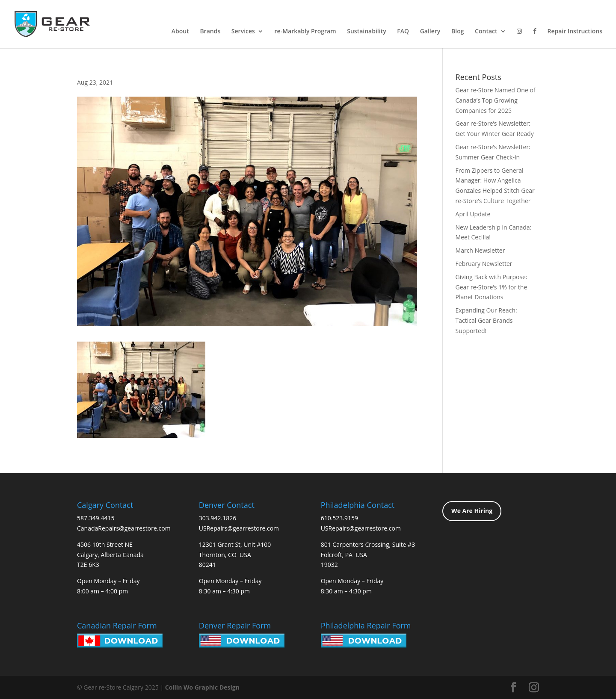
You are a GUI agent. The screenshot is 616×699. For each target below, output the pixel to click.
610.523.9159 (339, 518)
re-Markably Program (305, 32)
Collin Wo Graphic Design (202, 687)
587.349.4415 (96, 518)
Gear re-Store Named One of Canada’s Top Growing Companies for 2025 (496, 100)
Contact (486, 32)
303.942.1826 (218, 518)
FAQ (403, 32)
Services (243, 32)
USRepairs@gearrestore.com (239, 528)
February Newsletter (484, 264)
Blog (458, 32)
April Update (473, 214)
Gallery (430, 32)
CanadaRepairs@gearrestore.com (124, 528)
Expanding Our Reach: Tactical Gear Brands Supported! (486, 320)
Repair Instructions (575, 32)
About (180, 32)
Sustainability (366, 32)
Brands (210, 32)
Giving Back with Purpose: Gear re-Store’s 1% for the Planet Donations (492, 287)
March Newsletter (480, 250)
